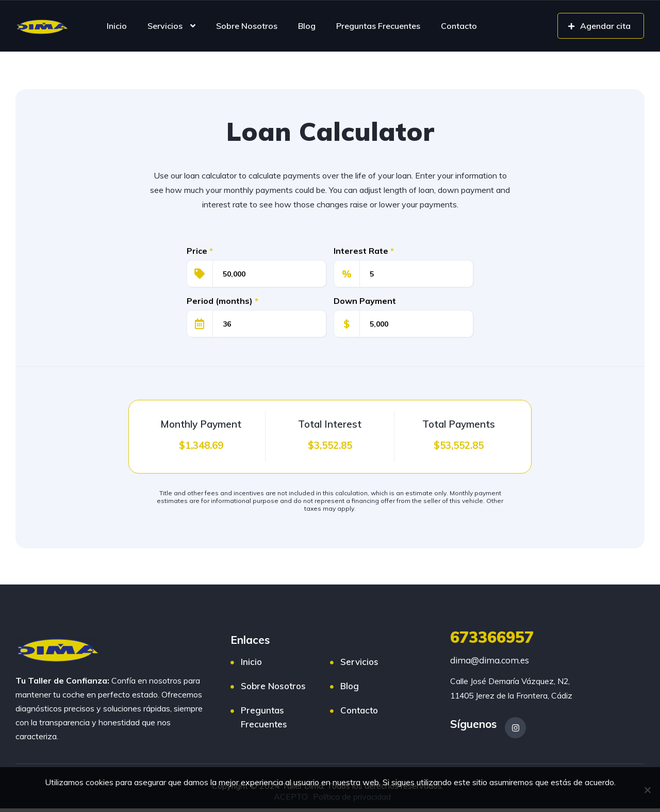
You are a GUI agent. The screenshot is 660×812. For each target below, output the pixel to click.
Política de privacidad (352, 797)
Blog (307, 26)
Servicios (165, 26)
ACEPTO (291, 797)
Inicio (117, 26)
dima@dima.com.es (490, 660)
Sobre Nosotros (247, 26)
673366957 (492, 637)
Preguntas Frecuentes (378, 26)
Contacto (459, 26)
